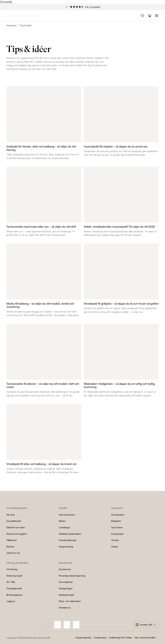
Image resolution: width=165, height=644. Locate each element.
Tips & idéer (117, 527)
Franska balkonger (68, 540)
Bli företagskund (14, 595)
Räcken (62, 521)
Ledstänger (64, 527)
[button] (157, 16)
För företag (12, 569)
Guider (115, 547)
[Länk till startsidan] (23, 16)
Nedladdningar (66, 595)
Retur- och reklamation (70, 601)
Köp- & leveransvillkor (145, 638)
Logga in (11, 601)
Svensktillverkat (14, 521)
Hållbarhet (12, 540)
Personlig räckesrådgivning (72, 576)
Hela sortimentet (67, 515)
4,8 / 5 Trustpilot (93, 7)
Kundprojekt (117, 534)
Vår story (11, 515)
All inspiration (118, 515)
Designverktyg (66, 547)
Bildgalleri (116, 521)
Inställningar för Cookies (121, 638)
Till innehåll (6, 2)
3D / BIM (11, 582)
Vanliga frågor (66, 588)
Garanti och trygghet (17, 534)
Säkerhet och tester (16, 527)
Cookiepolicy (100, 638)
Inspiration (12, 25)
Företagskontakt (14, 588)
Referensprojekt (14, 576)
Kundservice (65, 569)
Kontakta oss (65, 608)
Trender (115, 540)
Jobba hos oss (13, 553)
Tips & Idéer (26, 25)
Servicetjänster (66, 582)
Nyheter (10, 547)
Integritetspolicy (83, 638)
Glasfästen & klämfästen (70, 534)
